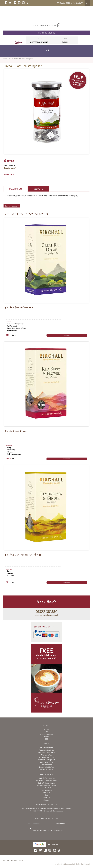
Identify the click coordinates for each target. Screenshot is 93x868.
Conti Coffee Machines (46, 778)
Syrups (46, 736)
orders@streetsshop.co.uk (47, 615)
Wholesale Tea (46, 755)
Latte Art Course (46, 790)
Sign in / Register (39, 25)
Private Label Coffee (46, 767)
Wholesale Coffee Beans (47, 752)
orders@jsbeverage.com (55, 811)
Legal (21, 860)
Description (15, 189)
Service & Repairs (46, 769)
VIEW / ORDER (67, 335)
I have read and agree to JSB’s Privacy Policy (48, 830)
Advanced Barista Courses (47, 788)
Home (5, 59)
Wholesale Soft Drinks (46, 757)
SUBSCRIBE (61, 823)
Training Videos (46, 33)
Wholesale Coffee (47, 748)
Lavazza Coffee (46, 765)
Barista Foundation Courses (46, 785)
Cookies (14, 860)
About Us (47, 793)
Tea (10, 59)
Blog (46, 795)
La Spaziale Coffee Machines (46, 780)
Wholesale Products (47, 750)
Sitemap (46, 800)
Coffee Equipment (46, 734)
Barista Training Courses (46, 783)
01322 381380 (65, 3)
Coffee (46, 729)
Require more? (10, 168)
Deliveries (39, 189)
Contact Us (46, 797)
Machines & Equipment (46, 760)
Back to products (11, 206)
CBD (46, 739)
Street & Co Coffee (46, 762)
